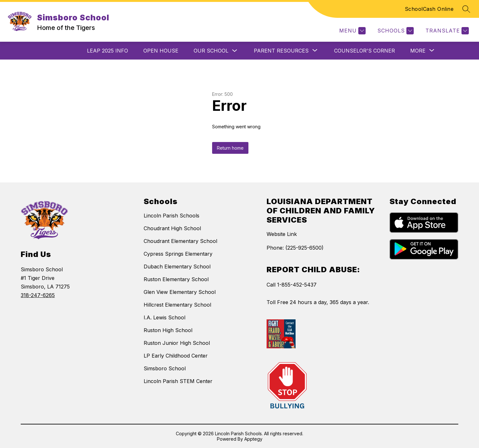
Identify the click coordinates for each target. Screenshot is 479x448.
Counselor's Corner (365, 51)
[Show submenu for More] (418, 51)
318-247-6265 (38, 295)
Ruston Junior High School (177, 343)
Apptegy (253, 439)
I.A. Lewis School (164, 317)
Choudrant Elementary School (180, 241)
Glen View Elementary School (180, 292)
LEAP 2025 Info (107, 51)
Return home (230, 148)
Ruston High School (168, 330)
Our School (211, 51)
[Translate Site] (446, 31)
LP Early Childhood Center (176, 356)
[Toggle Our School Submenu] (235, 51)
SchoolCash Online (429, 9)
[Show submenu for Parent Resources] (281, 51)
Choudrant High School (172, 228)
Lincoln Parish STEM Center (178, 381)
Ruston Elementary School (176, 279)
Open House (161, 51)
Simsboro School (165, 368)
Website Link (282, 234)
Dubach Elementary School (177, 267)
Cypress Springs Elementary (178, 254)
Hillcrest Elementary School (177, 305)
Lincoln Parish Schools (172, 216)
